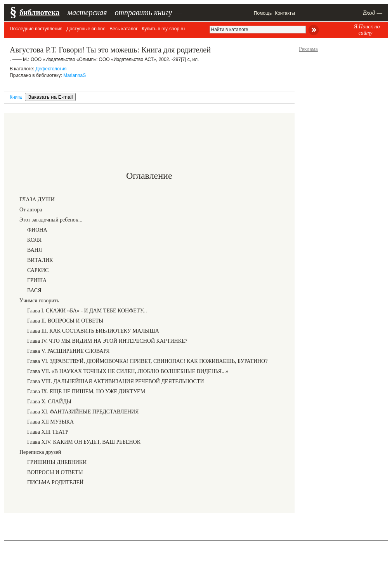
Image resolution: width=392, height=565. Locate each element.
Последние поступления (36, 29)
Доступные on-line (86, 29)
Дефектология (51, 69)
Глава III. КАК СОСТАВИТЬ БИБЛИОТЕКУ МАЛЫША (93, 331)
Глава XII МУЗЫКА (50, 422)
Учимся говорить (39, 301)
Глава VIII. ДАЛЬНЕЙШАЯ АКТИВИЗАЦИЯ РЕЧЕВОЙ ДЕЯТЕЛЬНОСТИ (116, 381)
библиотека (39, 12)
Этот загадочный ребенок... (51, 220)
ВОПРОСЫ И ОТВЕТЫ (55, 472)
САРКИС (38, 270)
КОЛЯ (34, 240)
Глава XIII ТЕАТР (48, 432)
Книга (16, 97)
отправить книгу (143, 12)
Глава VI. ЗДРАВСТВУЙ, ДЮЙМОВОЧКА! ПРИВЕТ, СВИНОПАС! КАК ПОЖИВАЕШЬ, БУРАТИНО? (147, 361)
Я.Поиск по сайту (367, 30)
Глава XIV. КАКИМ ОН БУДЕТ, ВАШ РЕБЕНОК (84, 442)
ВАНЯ (35, 250)
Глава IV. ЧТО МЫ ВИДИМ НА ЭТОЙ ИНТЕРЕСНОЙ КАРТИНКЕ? (107, 341)
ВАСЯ (34, 290)
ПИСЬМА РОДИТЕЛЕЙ (55, 482)
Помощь (263, 13)
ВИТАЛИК (40, 260)
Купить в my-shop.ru (163, 29)
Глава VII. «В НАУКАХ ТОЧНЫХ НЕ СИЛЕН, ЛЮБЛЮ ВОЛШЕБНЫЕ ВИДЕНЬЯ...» (128, 371)
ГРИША (37, 280)
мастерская (87, 12)
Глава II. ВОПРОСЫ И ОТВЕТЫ (65, 321)
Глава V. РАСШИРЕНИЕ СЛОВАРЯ (69, 351)
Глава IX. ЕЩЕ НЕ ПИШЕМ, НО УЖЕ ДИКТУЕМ (86, 391)
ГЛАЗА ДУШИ (37, 200)
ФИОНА (37, 230)
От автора (31, 210)
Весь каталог (123, 29)
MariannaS (75, 75)
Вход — (373, 13)
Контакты (285, 13)
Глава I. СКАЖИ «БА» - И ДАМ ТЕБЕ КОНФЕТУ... (87, 311)
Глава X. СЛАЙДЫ (49, 402)
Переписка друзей (40, 452)
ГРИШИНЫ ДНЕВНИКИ (57, 462)
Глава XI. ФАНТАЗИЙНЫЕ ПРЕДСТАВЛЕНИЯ (83, 412)
